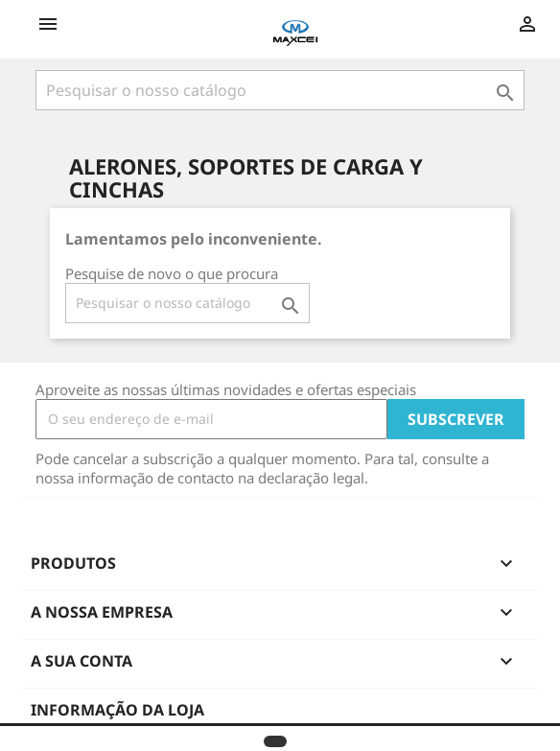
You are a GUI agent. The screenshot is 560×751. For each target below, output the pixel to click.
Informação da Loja (117, 710)
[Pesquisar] (280, 90)
